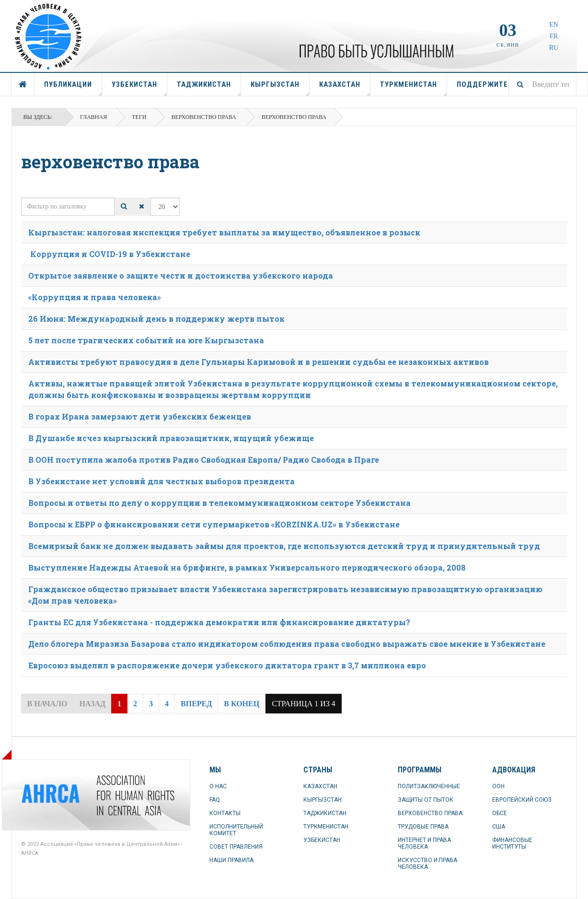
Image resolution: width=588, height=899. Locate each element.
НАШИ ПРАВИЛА (231, 860)
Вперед (196, 704)
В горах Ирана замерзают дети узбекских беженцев (140, 416)
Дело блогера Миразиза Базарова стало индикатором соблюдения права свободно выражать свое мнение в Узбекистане (287, 644)
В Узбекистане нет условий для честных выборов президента (161, 481)
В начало (47, 704)
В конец (242, 704)
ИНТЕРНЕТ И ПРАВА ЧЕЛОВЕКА (424, 843)
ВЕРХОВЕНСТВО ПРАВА (430, 813)
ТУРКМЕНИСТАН (414, 88)
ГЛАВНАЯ (23, 84)
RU (554, 48)
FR (554, 36)
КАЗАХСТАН (345, 88)
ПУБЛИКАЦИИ (73, 88)
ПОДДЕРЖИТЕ (482, 84)
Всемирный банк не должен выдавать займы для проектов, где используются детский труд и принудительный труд (284, 546)
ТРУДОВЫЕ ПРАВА (423, 827)
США (499, 827)
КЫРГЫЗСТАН (280, 88)
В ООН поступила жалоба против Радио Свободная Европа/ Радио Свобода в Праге (204, 460)
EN (554, 25)
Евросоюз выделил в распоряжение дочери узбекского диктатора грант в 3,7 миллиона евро (227, 665)
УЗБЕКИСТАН (139, 88)
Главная (93, 117)
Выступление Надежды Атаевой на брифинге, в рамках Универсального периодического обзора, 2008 (247, 567)
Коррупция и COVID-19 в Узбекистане (109, 254)
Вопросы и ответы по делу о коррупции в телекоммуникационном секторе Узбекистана (219, 503)
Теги (139, 117)
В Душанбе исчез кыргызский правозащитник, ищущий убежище (171, 438)
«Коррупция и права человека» (95, 297)
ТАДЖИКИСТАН (209, 88)
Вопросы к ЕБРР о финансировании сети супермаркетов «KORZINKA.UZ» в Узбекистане (214, 524)
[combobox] (542, 84)
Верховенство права (203, 117)
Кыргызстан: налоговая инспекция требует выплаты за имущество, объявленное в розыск (224, 232)
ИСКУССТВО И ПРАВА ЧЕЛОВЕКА (427, 864)
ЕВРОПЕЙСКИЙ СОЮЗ (522, 800)
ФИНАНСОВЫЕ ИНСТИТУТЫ (512, 843)
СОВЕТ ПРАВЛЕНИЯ (236, 847)
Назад (92, 704)
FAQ (215, 800)
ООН (498, 786)
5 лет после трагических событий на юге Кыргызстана (146, 340)
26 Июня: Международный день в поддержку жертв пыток (156, 319)
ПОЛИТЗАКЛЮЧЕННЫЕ (429, 786)
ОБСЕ (500, 813)
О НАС (218, 786)
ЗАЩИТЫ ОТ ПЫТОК (426, 800)
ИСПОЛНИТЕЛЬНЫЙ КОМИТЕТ (236, 830)
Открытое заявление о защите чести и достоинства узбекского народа (181, 275)
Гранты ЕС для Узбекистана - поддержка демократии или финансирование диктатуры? (219, 622)
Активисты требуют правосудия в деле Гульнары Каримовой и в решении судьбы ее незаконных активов (259, 362)
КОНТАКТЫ (225, 813)
